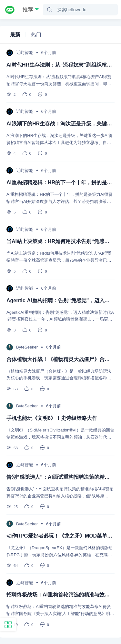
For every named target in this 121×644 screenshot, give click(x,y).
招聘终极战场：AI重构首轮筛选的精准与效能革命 (60, 595)
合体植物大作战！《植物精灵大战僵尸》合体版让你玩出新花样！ (60, 359)
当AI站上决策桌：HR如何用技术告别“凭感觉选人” (60, 241)
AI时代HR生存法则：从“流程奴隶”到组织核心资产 (60, 65)
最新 (15, 35)
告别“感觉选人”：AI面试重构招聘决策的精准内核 (60, 477)
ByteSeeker (27, 347)
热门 (36, 35)
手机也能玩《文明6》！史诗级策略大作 (52, 418)
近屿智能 (25, 53)
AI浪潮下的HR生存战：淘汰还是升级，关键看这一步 (60, 124)
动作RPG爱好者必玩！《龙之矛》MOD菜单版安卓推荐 (60, 536)
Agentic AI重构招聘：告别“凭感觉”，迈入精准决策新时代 (60, 300)
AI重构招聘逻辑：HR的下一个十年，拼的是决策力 (60, 182)
